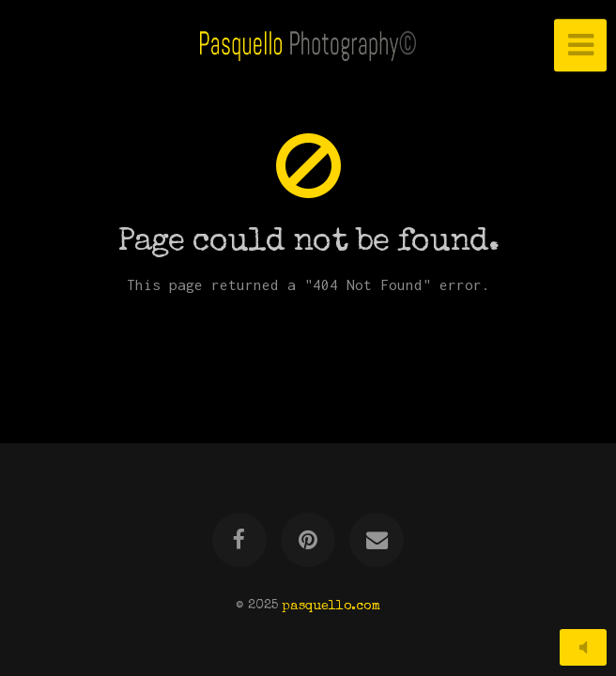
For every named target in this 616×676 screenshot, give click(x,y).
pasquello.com (331, 606)
